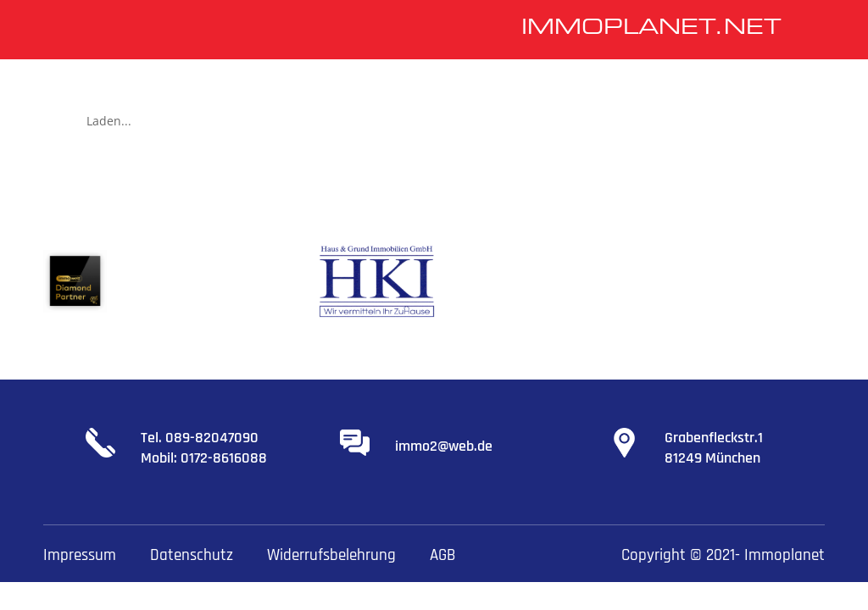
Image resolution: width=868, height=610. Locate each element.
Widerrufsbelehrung (331, 555)
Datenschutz (192, 555)
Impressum (80, 555)
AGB (442, 555)
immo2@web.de (444, 446)
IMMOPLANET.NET (651, 29)
